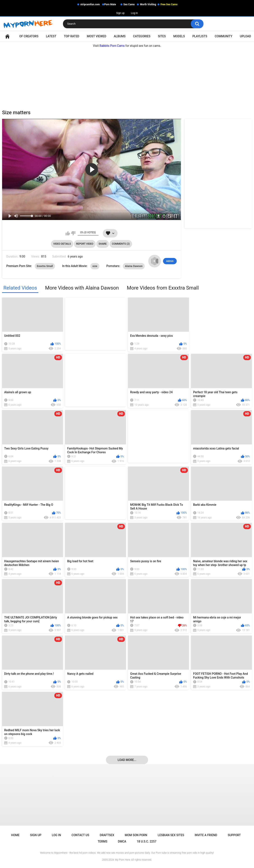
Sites (162, 36)
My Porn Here (123, 860)
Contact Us (80, 835)
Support (234, 835)
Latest (51, 36)
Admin (170, 261)
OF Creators (29, 36)
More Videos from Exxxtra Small (163, 288)
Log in (134, 13)
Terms (103, 841)
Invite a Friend (206, 835)
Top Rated (72, 36)
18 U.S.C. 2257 (146, 841)
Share (103, 244)
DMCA (122, 841)
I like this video (68, 233)
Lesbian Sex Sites (171, 835)
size (95, 266)
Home (7, 36)
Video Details (62, 244)
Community (224, 36)
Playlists (200, 36)
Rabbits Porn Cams (112, 46)
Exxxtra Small (45, 266)
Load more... (127, 760)
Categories (142, 36)
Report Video (85, 244)
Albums (120, 36)
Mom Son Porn (136, 835)
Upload (245, 36)
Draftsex (107, 835)
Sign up (120, 13)
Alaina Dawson (134, 266)
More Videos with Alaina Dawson (82, 288)
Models (179, 36)
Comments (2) (121, 244)
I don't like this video (73, 233)
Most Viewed (96, 36)
